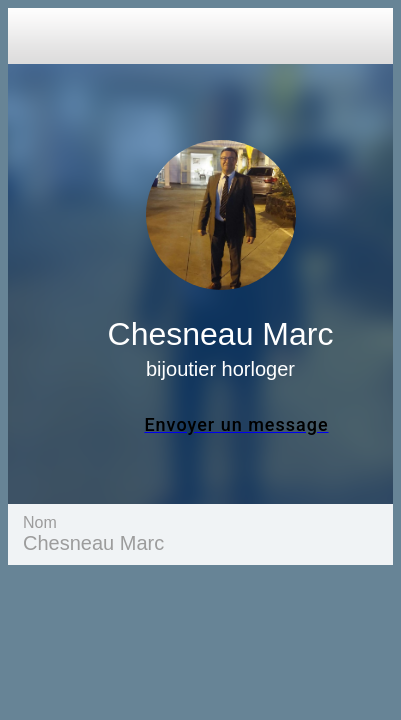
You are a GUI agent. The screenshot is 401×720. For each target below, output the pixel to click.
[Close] (36, 36)
